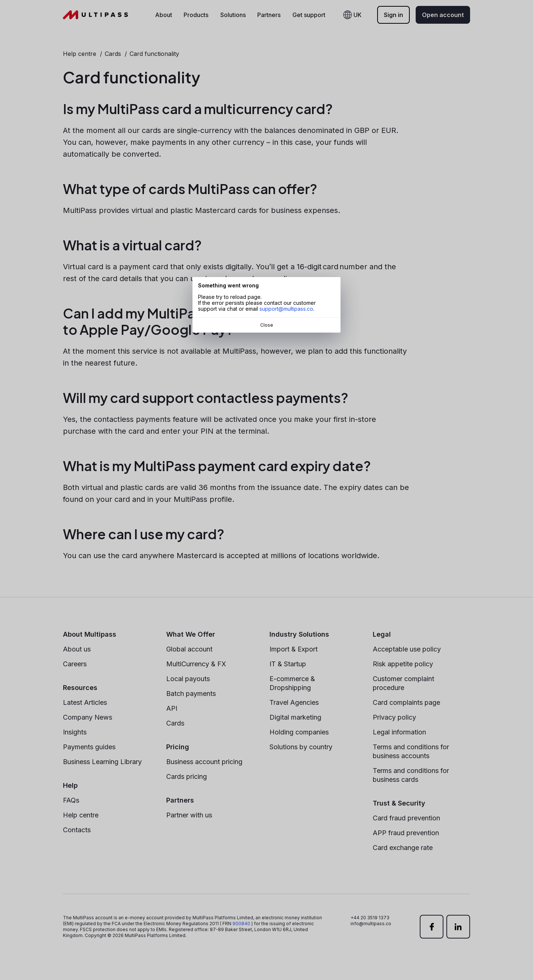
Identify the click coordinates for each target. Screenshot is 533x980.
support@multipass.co (286, 309)
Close (267, 325)
